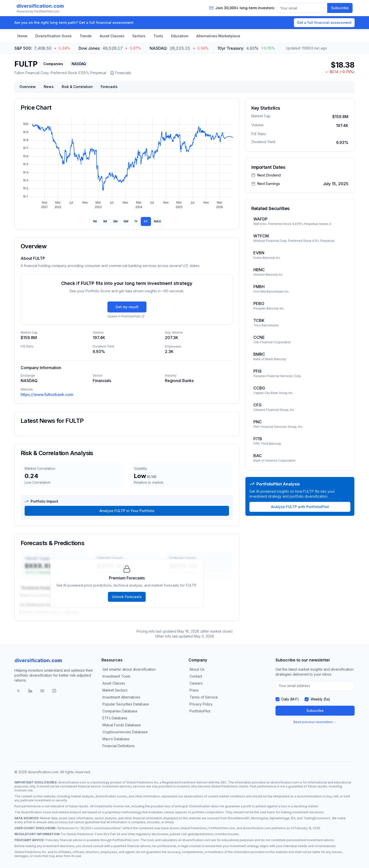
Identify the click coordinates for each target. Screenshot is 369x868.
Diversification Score (53, 36)
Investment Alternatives (121, 697)
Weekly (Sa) (320, 699)
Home (22, 36)
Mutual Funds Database (122, 725)
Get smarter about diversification (129, 669)
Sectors (139, 36)
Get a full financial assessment (324, 22)
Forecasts (109, 87)
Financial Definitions (119, 746)
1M (105, 221)
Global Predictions (225, 786)
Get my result (127, 307)
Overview (28, 87)
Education (180, 36)
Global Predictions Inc (142, 782)
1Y (136, 221)
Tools (158, 36)
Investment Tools (116, 676)
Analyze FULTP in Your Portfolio (127, 511)
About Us (197, 669)
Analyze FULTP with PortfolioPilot (300, 507)
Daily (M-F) (290, 699)
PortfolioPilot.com (222, 828)
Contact (196, 676)
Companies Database (120, 711)
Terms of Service (204, 697)
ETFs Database (115, 718)
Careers (196, 683)
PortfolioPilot (200, 711)
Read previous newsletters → (315, 722)
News (49, 87)
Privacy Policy (201, 704)
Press (194, 690)
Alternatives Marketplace (218, 36)
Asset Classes (112, 36)
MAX (158, 221)
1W (95, 221)
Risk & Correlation (77, 87)
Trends (86, 36)
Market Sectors (115, 690)
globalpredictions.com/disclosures (213, 834)
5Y (146, 221)
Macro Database (116, 739)
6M (126, 221)
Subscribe (340, 8)
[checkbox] (277, 699)
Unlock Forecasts (127, 597)
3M (115, 221)
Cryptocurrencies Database (125, 732)
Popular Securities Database (126, 704)
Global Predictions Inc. (31, 852)
